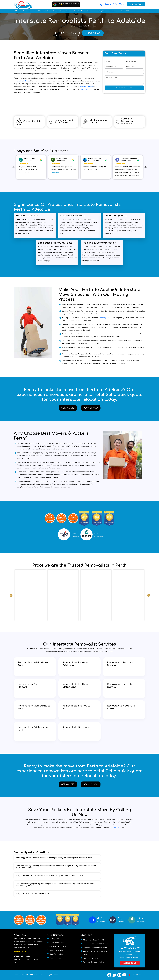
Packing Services (56, 939)
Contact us (117, 828)
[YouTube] (124, 975)
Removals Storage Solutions (94, 962)
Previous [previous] (13, 167)
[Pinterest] (119, 975)
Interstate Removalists (61, 11)
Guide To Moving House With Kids (96, 944)
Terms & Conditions (138, 975)
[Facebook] (109, 975)
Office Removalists (57, 943)
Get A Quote (68, 408)
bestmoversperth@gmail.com (130, 957)
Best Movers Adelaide (36, 975)
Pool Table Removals (57, 950)
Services (27, 11)
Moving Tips (101, 11)
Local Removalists (42, 11)
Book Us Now (91, 408)
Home (18, 11)
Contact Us (125, 11)
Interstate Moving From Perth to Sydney (95, 953)
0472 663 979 (112, 4)
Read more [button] (55, 173)
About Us (112, 11)
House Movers (55, 958)
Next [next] (146, 167)
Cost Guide (78, 11)
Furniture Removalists (58, 946)
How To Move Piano (90, 958)
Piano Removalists (56, 954)
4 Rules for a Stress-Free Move (95, 940)
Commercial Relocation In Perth (95, 948)
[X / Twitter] (114, 975)
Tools (89, 11)
